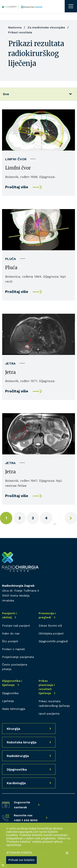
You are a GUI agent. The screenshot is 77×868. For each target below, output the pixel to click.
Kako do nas (11, 633)
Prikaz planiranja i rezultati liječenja (47, 687)
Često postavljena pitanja (15, 667)
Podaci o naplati (13, 649)
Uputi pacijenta (49, 714)
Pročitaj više (17, 187)
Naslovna (15, 27)
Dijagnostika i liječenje (12, 683)
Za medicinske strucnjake (46, 27)
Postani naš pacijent (16, 626)
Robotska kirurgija (22, 742)
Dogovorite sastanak (22, 805)
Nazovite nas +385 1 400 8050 (26, 818)
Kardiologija (16, 783)
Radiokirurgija (18, 756)
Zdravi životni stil (50, 626)
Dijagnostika (10, 693)
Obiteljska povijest (51, 633)
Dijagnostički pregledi (53, 641)
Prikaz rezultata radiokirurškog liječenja (54, 703)
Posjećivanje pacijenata (18, 657)
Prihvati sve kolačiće (21, 860)
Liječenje (8, 701)
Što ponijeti (10, 641)
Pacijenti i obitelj (9, 615)
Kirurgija (13, 729)
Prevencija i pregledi (47, 615)
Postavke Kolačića (20, 852)
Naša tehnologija (14, 709)
